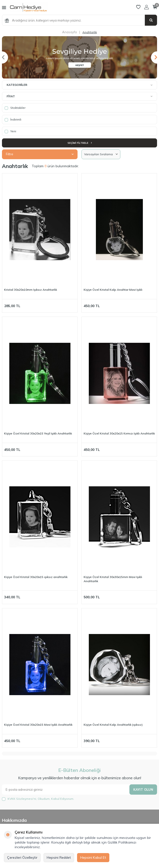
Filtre (40, 154)
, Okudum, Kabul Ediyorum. (38, 799)
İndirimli (13, 120)
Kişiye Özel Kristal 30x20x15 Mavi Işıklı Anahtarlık (38, 725)
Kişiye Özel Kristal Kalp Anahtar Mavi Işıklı (113, 290)
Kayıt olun (143, 790)
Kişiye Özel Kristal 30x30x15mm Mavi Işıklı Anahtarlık (113, 579)
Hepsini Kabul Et (93, 857)
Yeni (10, 131)
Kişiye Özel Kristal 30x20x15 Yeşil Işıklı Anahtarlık (38, 433)
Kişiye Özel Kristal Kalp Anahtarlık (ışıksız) (113, 725)
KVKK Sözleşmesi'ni (22, 799)
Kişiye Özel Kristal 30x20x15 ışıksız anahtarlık (36, 577)
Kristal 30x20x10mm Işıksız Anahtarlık (31, 290)
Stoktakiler (15, 108)
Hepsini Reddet (59, 857)
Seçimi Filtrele (80, 143)
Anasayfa (69, 32)
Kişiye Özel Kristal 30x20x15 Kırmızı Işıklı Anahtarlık (119, 433)
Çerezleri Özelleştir (22, 857)
